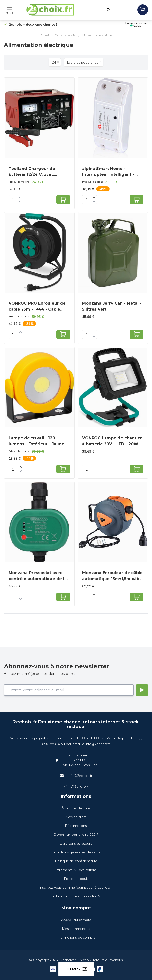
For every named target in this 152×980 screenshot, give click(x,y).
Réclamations (76, 826)
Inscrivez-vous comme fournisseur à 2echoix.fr (76, 887)
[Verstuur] (142, 690)
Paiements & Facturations (76, 870)
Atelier (72, 35)
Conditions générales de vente (76, 852)
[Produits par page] (55, 62)
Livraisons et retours (76, 843)
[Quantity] (13, 200)
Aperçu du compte (76, 920)
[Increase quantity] (20, 198)
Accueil (45, 35)
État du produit (76, 879)
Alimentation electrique (97, 35)
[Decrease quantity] (20, 202)
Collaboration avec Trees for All (76, 896)
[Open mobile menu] (9, 10)
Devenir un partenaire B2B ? (76, 835)
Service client (76, 817)
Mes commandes (76, 929)
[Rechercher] (108, 10)
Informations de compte (76, 937)
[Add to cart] (63, 200)
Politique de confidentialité (76, 861)
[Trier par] (84, 62)
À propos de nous (76, 808)
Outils (59, 35)
